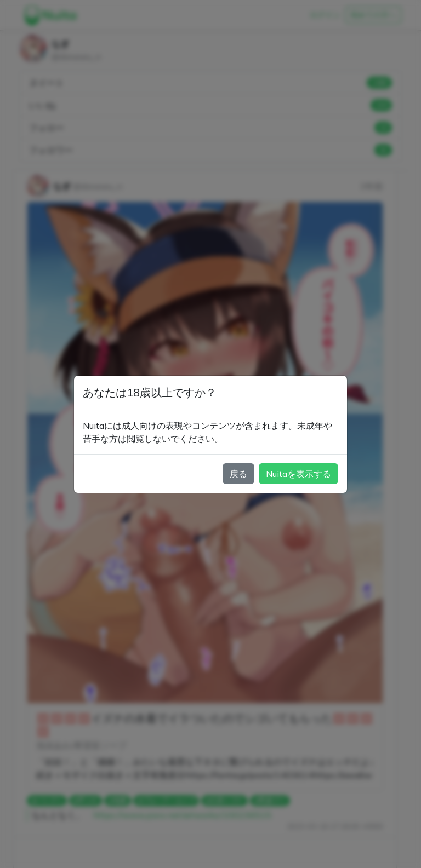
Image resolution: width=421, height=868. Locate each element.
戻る (238, 474)
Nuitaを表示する (298, 474)
